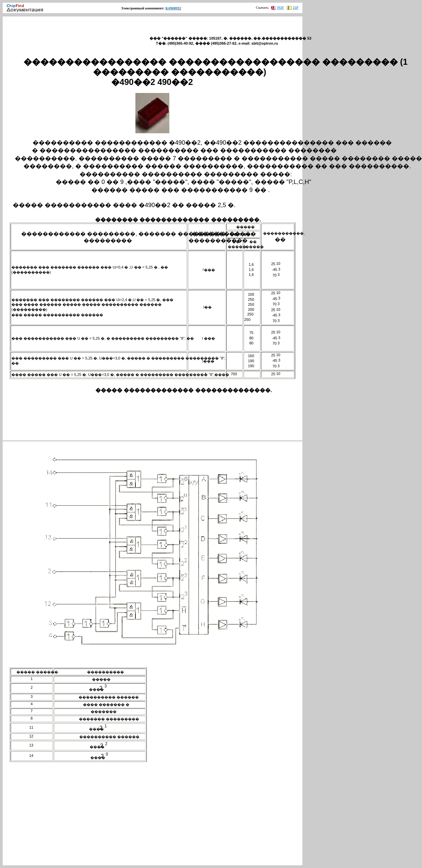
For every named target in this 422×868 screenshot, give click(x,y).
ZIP (293, 7)
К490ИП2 (173, 8)
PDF (278, 7)
